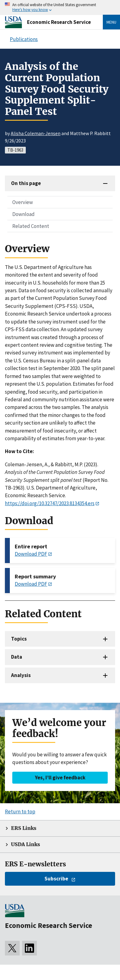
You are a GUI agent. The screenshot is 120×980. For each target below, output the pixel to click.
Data (17, 657)
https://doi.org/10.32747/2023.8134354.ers (50, 503)
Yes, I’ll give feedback (60, 778)
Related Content (31, 226)
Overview (23, 202)
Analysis (21, 675)
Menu (111, 22)
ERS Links (24, 828)
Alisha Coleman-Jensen (36, 133)
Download (23, 214)
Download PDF (31, 554)
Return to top (20, 812)
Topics (19, 639)
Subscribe (56, 879)
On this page (26, 183)
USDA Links (25, 844)
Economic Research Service (59, 22)
